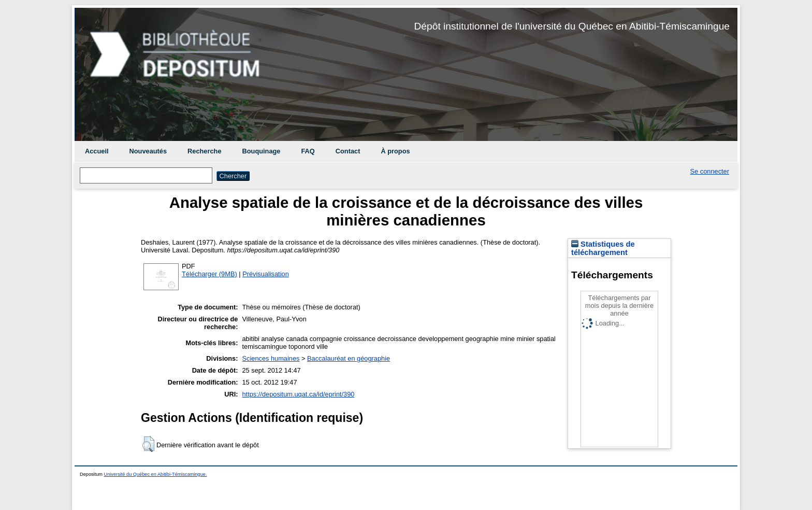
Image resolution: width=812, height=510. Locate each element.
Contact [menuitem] (348, 151)
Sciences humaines (271, 358)
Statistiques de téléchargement (603, 248)
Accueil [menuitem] (97, 151)
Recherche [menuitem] (204, 151)
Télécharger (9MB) (209, 274)
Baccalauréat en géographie (349, 358)
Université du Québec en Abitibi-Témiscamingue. (156, 474)
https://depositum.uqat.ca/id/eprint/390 (299, 394)
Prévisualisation (266, 274)
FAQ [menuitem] (308, 151)
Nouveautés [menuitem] (148, 151)
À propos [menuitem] (395, 151)
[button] (148, 444)
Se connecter (710, 171)
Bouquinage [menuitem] (262, 151)
